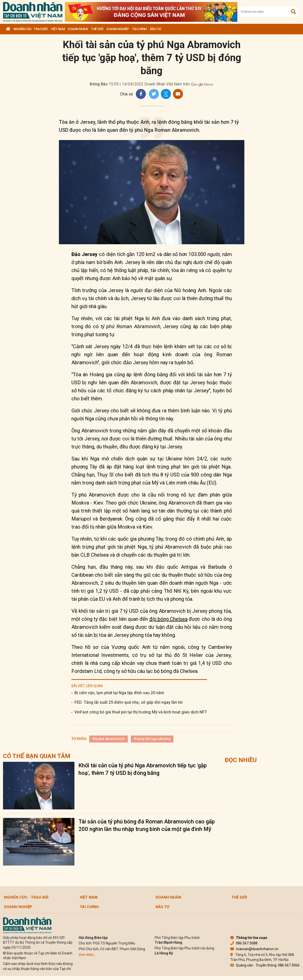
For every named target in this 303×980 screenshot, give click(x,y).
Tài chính (139, 29)
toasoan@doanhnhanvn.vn (254, 949)
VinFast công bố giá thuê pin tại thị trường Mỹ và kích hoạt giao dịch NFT (141, 712)
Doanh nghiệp (118, 29)
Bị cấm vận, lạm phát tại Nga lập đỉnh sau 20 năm (119, 693)
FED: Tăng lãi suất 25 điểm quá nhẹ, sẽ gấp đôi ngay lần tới (128, 702)
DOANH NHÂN (78, 29)
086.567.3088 (244, 943)
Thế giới (97, 29)
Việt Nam (58, 29)
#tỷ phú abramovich (109, 739)
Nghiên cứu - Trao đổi (31, 29)
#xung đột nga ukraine (152, 739)
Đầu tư (156, 29)
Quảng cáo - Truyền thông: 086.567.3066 (265, 965)
